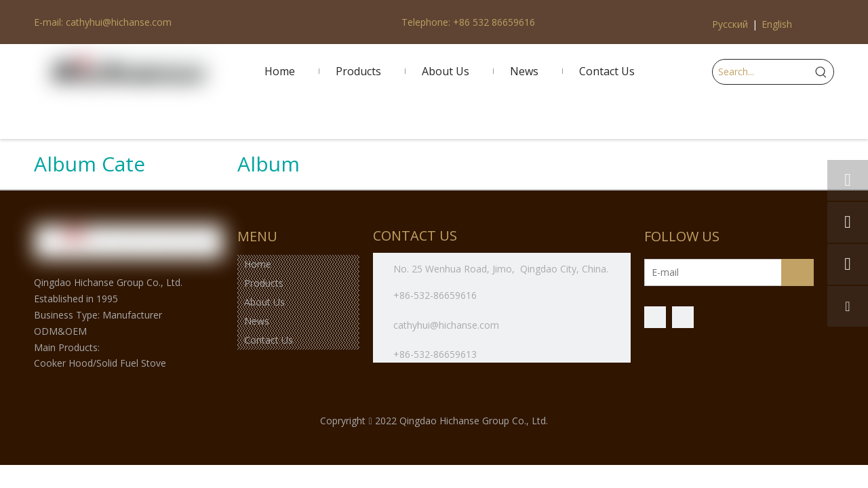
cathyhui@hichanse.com (448, 325)
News (257, 321)
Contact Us (269, 340)
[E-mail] (698, 272)
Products (264, 283)
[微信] (683, 317)
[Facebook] (655, 317)
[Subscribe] (797, 272)
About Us (264, 302)
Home (258, 264)
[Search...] (761, 72)
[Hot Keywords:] (821, 72)
